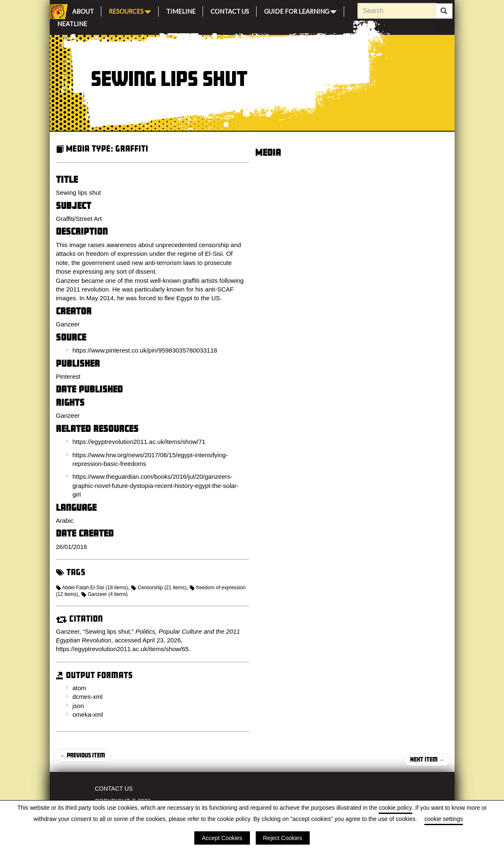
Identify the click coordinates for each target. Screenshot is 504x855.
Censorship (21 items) (159, 588)
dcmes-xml (88, 697)
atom (80, 688)
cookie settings (444, 819)
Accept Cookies (222, 838)
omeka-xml (88, 714)
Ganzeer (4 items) (104, 594)
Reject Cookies (283, 838)
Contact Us (230, 10)
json (78, 706)
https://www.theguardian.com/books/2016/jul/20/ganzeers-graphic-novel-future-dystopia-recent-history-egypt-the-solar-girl (156, 485)
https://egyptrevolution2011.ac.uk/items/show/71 (139, 442)
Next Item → (427, 759)
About (83, 10)
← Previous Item (83, 755)
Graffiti (132, 148)
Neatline (72, 23)
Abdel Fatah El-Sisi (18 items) (92, 588)
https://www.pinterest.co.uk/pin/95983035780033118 (145, 350)
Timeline (181, 10)
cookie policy (395, 808)
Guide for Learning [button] (300, 11)
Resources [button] (130, 11)
